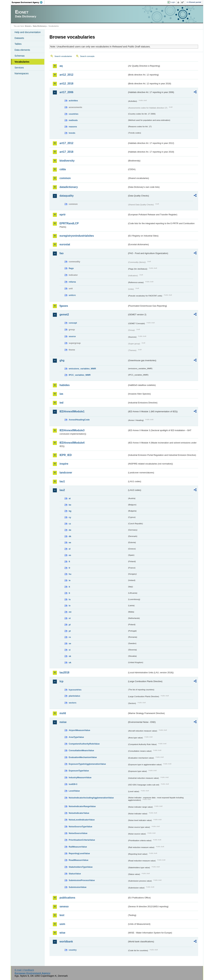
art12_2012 (66, 75)
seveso (64, 906)
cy (70, 517)
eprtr (63, 215)
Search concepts (87, 56)
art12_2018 (66, 84)
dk (70, 536)
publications (67, 898)
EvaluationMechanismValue (83, 757)
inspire (64, 464)
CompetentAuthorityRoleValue (84, 744)
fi (69, 562)
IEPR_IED (66, 455)
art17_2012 (66, 143)
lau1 (62, 481)
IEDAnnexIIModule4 (72, 443)
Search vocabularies (63, 56)
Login (173, 2)
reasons (73, 127)
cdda (63, 169)
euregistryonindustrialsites (77, 236)
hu (70, 574)
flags (71, 268)
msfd (63, 713)
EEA (28, 2)
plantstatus (74, 696)
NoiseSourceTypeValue (81, 827)
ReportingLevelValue (79, 853)
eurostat (65, 244)
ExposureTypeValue (79, 771)
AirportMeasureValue (79, 730)
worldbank (66, 942)
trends (72, 133)
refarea (72, 282)
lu (70, 599)
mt (70, 612)
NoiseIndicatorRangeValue (82, 806)
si (70, 650)
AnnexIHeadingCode (79, 420)
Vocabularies (22, 62)
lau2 (62, 490)
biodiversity (67, 161)
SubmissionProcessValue (82, 880)
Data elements (22, 50)
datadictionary (69, 187)
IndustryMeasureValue (80, 777)
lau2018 (64, 672)
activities (73, 101)
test (62, 915)
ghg (62, 360)
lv (70, 606)
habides (65, 385)
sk (70, 656)
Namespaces (22, 73)
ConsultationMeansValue (81, 750)
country (73, 950)
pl (70, 625)
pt (70, 631)
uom (62, 924)
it (69, 587)
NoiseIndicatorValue (79, 813)
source (72, 336)
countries (74, 114)
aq (61, 66)
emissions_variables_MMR (82, 369)
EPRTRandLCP (69, 223)
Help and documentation (28, 32)
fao (62, 253)
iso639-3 (73, 784)
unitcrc (72, 295)
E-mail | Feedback (24, 970)
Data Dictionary (39, 26)
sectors (73, 703)
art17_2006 (66, 92)
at (70, 498)
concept (73, 323)
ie (70, 580)
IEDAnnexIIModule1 (72, 411)
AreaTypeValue (76, 737)
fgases (64, 306)
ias (61, 394)
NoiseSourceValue (78, 833)
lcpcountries (75, 690)
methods (73, 120)
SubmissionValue (78, 887)
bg (70, 511)
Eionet (28, 26)
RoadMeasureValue (78, 860)
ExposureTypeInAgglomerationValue (87, 764)
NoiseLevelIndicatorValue (82, 820)
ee (70, 542)
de (70, 530)
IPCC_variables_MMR (80, 375)
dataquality (67, 196)
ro (70, 637)
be (70, 505)
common (65, 178)
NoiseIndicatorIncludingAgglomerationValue (91, 798)
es (70, 555)
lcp (61, 681)
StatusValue (75, 874)
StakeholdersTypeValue (81, 867)
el (70, 549)
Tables (18, 44)
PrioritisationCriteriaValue (82, 840)
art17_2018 (66, 152)
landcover (66, 473)
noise (63, 722)
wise (62, 933)
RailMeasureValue (78, 847)
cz (70, 524)
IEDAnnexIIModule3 (72, 430)
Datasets (19, 38)
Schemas (20, 56)
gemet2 (64, 315)
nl (70, 618)
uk (70, 662)
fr (69, 568)
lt (69, 593)
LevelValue (74, 791)
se (70, 643)
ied (61, 403)
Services (19, 68)
